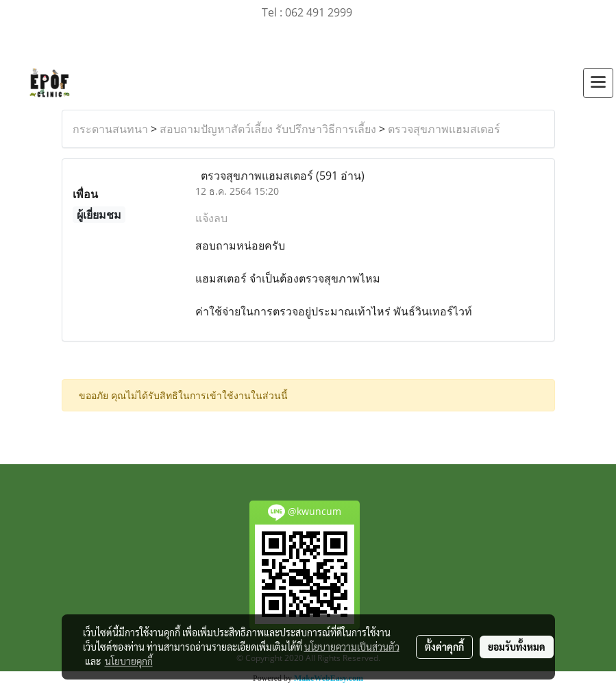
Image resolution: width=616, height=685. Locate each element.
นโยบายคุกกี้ (129, 661)
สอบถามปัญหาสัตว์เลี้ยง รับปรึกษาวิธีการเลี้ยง (268, 129)
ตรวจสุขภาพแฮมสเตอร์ (444, 129)
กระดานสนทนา (110, 129)
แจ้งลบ (211, 218)
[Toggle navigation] (598, 83)
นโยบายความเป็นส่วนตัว (352, 647)
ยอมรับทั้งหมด (517, 647)
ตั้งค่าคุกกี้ (444, 647)
